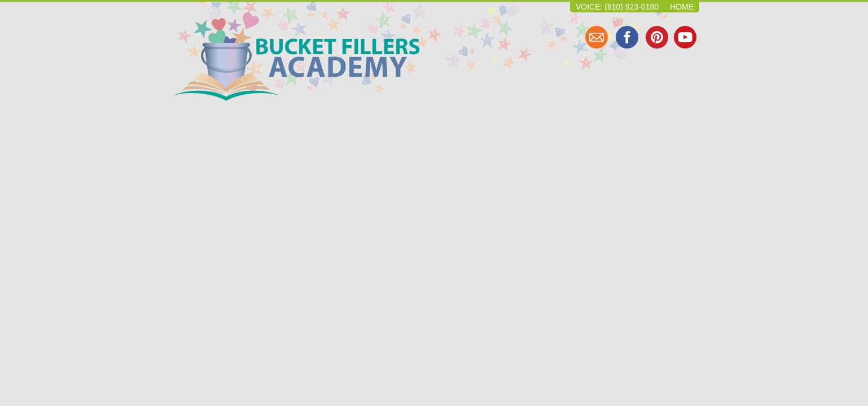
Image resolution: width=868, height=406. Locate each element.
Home (682, 7)
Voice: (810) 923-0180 (617, 7)
